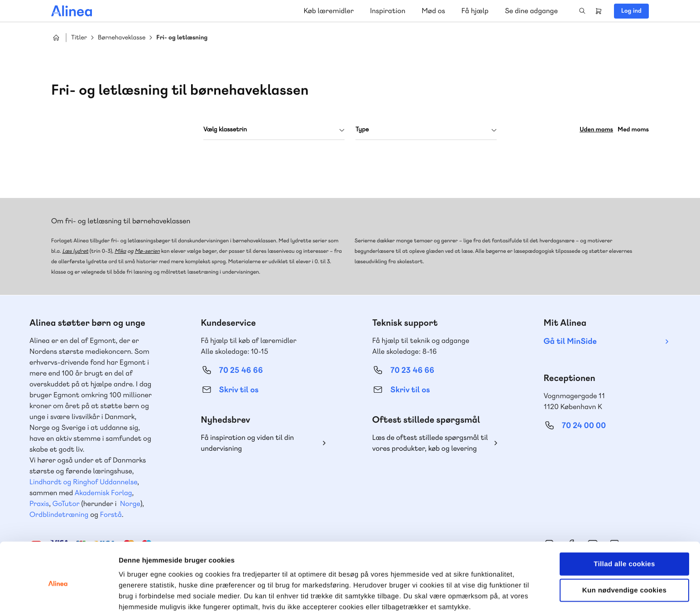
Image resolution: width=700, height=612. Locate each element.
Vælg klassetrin (225, 130)
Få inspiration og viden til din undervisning (248, 443)
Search (582, 11)
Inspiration (388, 11)
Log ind (631, 11)
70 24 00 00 (584, 426)
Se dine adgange (531, 11)
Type (362, 130)
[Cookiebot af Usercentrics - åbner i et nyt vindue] (59, 594)
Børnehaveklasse (122, 38)
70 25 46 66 (241, 370)
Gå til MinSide (570, 341)
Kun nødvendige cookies (624, 548)
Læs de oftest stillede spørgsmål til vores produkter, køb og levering (430, 443)
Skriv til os (239, 390)
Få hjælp (475, 11)
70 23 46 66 (412, 370)
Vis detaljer (471, 594)
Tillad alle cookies (624, 522)
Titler (79, 38)
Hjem (56, 38)
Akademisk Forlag (103, 493)
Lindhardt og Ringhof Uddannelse (83, 482)
